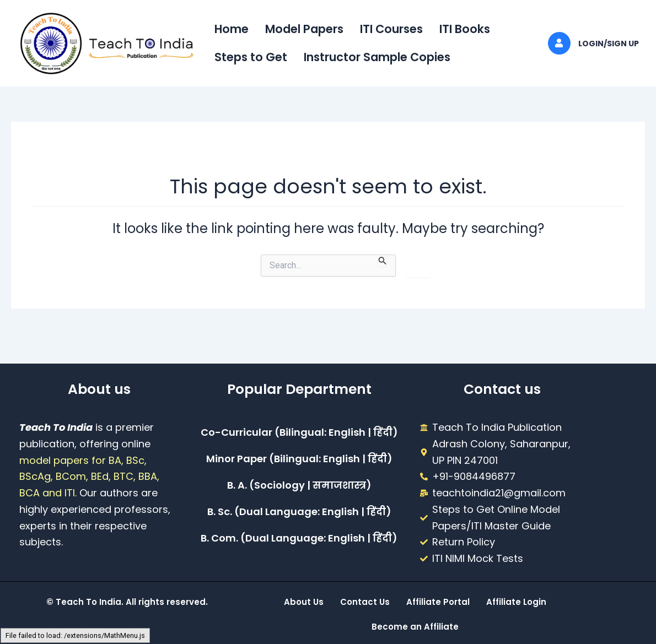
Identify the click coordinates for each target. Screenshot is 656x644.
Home (232, 29)
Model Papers (304, 29)
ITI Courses (391, 29)
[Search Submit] (383, 261)
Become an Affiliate (415, 627)
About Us (304, 602)
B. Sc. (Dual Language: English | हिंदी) (299, 512)
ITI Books (465, 29)
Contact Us (365, 602)
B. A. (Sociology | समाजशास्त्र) (299, 485)
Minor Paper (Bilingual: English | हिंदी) (299, 459)
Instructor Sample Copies (377, 57)
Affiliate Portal (438, 602)
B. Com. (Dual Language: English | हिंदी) (299, 538)
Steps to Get (251, 57)
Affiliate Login (516, 602)
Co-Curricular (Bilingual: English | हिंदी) (299, 432)
